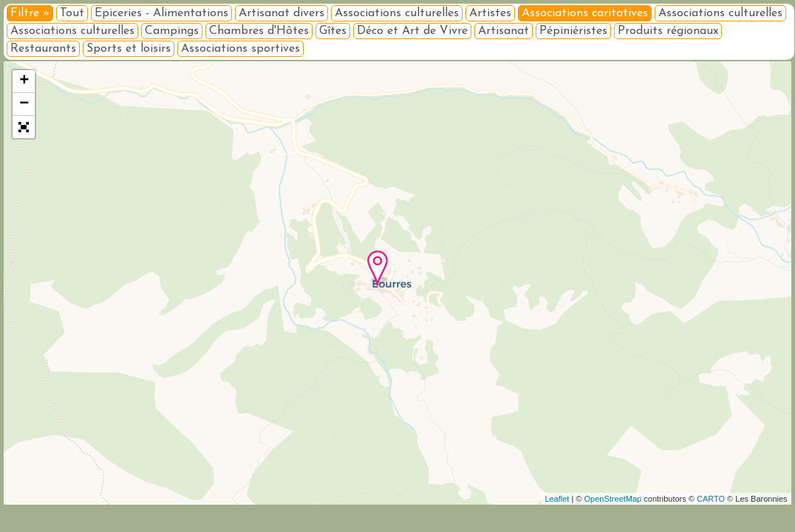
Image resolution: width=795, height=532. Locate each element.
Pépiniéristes (573, 31)
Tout (72, 13)
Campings (172, 31)
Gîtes (333, 31)
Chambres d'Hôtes (259, 31)
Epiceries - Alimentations (161, 13)
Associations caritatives (585, 13)
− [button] (24, 104)
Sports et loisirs (129, 49)
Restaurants (43, 49)
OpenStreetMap (613, 499)
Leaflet (557, 499)
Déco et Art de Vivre (412, 31)
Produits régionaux (668, 31)
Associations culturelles (397, 13)
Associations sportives (240, 49)
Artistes (490, 13)
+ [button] (24, 81)
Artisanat (504, 31)
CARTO (711, 499)
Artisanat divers (282, 13)
